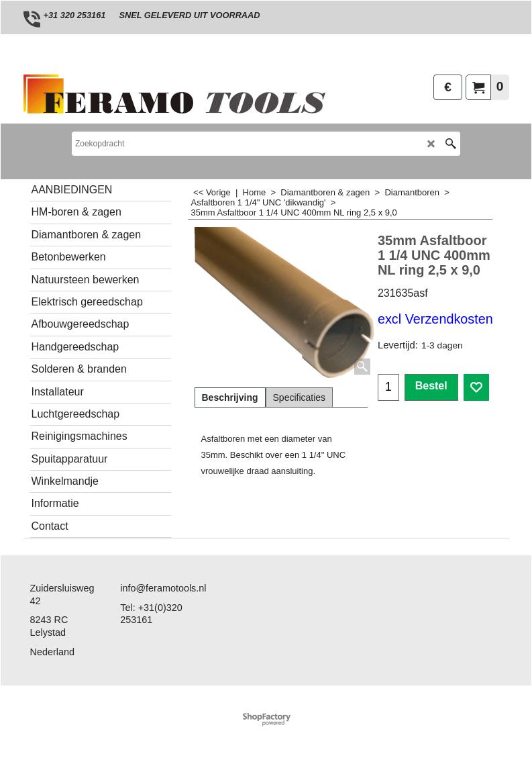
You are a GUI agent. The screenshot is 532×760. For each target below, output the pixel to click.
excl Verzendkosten (435, 319)
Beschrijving (230, 397)
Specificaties (300, 397)
